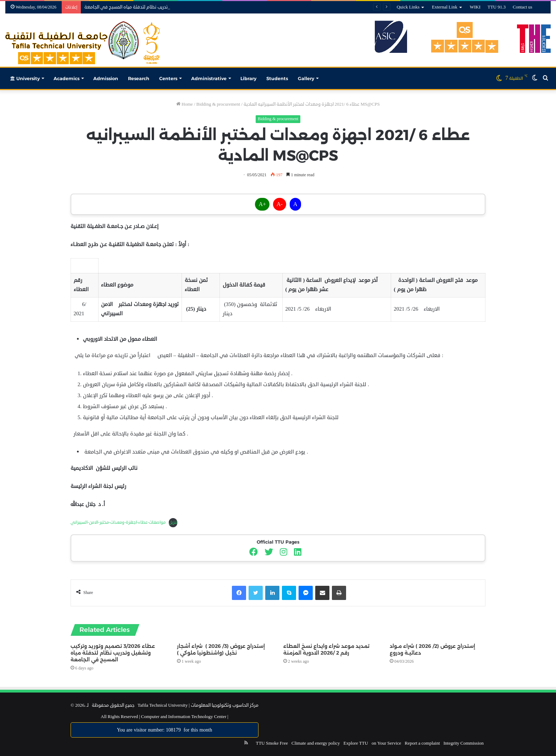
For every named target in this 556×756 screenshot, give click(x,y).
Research (139, 78)
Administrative (209, 78)
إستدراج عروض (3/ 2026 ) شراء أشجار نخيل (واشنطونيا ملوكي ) (221, 649)
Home (185, 104)
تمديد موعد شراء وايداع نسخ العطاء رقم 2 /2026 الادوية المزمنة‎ (326, 649)
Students (277, 78)
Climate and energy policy (316, 743)
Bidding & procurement (218, 104)
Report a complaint (422, 743)
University (25, 78)
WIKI (475, 7)
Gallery (306, 78)
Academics (66, 78)
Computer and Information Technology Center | (184, 717)
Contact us (522, 7)
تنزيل (173, 522)
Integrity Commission (464, 743)
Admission (106, 78)
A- (280, 204)
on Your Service (386, 743)
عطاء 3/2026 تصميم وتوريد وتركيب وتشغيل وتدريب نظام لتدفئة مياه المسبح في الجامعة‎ (113, 653)
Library (248, 78)
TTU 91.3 (497, 7)
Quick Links (408, 7)
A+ (262, 204)
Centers (168, 78)
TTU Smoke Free (272, 743)
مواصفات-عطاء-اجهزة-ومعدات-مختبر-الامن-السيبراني (118, 522)
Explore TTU (356, 743)
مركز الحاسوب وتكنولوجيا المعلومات (225, 705)
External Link (445, 7)
